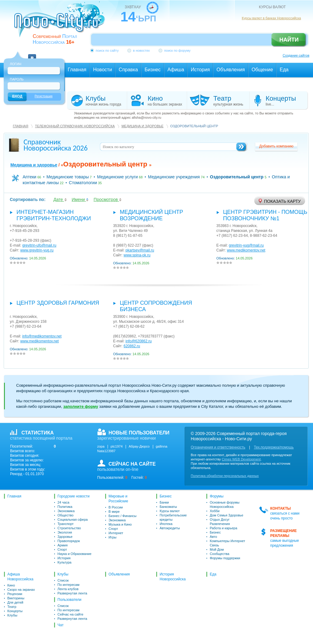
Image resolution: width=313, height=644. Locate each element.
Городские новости (74, 496)
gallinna (162, 446)
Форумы (217, 496)
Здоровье (65, 537)
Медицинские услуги (118, 177)
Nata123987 (106, 451)
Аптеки (29, 177)
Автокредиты (170, 528)
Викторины (16, 598)
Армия (63, 545)
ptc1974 (117, 446)
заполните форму (81, 406)
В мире (114, 512)
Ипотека (166, 524)
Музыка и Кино (120, 524)
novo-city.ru (62, 24)
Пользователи (69, 600)
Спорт (62, 549)
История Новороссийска (173, 577)
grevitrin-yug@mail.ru (246, 245)
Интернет (116, 533)
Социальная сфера (73, 519)
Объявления (119, 574)
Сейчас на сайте (70, 614)
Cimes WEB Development (241, 459)
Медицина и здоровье (142, 126)
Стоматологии (83, 183)
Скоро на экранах (21, 590)
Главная (20, 126)
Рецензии (15, 594)
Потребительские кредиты (173, 517)
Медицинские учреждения (174, 177)
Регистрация (43, 96)
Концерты (15, 611)
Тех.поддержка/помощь (274, 447)
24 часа (63, 502)
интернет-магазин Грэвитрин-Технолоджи (54, 215)
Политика (65, 507)
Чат (61, 625)
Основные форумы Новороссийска (225, 504)
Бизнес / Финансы (122, 516)
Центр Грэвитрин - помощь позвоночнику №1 (265, 215)
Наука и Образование (74, 554)
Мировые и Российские (118, 499)
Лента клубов (68, 589)
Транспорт (66, 524)
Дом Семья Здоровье (226, 515)
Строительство (69, 528)
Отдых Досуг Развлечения (220, 522)
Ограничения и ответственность (218, 447)
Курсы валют (170, 511)
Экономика (66, 511)
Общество (65, 515)
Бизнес (166, 496)
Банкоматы (168, 507)
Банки (164, 502)
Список (63, 580)
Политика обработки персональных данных (225, 476)
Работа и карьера (223, 528)
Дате (60, 199)
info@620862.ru (139, 341)
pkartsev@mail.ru (140, 250)
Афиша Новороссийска (20, 577)
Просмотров (108, 199)
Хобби (215, 511)
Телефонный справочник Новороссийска (75, 126)
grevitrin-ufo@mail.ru (39, 245)
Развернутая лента (72, 593)
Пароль (17, 79)
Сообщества (219, 554)
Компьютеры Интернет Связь (227, 543)
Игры (112, 537)
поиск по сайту (107, 50)
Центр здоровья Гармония (58, 303)
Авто (213, 537)
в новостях (141, 50)
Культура (64, 562)
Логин (16, 64)
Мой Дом (217, 549)
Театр (12, 607)
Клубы (12, 615)
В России (116, 507)
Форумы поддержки (225, 558)
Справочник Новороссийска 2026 (56, 145)
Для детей (15, 602)
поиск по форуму (177, 50)
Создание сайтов (296, 55)
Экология (65, 532)
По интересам (68, 585)
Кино (11, 585)
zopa (101, 446)
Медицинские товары (68, 177)
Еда (213, 574)
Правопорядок (69, 541)
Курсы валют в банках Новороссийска (271, 18)
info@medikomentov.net (42, 336)
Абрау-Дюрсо (139, 446)
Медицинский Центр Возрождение (151, 215)
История (64, 558)
